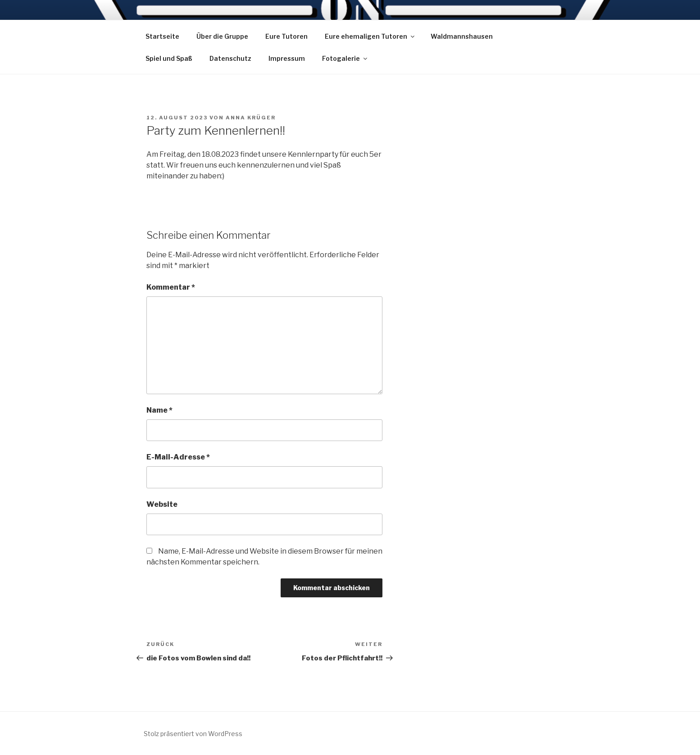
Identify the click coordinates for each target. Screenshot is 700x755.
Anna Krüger (251, 118)
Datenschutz (230, 58)
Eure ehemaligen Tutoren (370, 36)
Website (162, 504)
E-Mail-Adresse (178, 457)
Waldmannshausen (462, 36)
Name (159, 410)
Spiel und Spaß (169, 58)
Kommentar (171, 287)
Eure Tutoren (286, 36)
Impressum (287, 58)
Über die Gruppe (222, 36)
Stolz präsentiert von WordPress (193, 734)
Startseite (162, 36)
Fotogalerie (345, 58)
